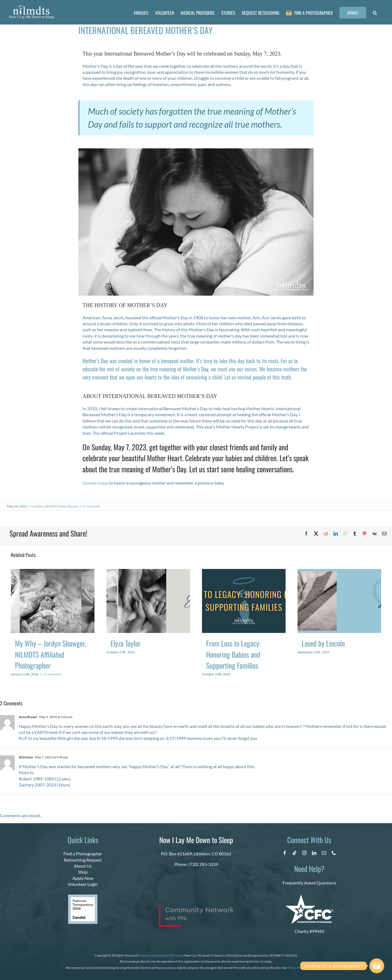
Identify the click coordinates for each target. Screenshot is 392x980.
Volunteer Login (83, 884)
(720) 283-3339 (203, 864)
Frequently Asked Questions (309, 883)
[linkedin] (314, 853)
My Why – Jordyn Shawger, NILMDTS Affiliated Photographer (50, 654)
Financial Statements (153, 955)
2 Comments (91, 506)
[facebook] (285, 853)
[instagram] (304, 853)
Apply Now (83, 878)
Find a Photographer (83, 854)
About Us (83, 866)
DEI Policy (175, 955)
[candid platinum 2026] (83, 897)
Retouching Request (83, 860)
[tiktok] (295, 853)
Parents (73, 506)
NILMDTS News (55, 506)
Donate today (95, 483)
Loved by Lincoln (323, 643)
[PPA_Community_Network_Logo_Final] (196, 906)
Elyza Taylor (126, 643)
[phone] (334, 853)
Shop (83, 872)
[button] (375, 12)
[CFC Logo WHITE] (309, 897)
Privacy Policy (296, 968)
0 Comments (53, 674)
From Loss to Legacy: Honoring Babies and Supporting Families (233, 654)
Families (37, 506)
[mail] (324, 853)
